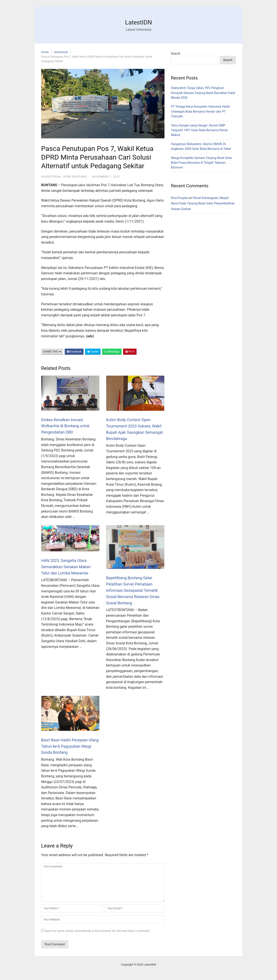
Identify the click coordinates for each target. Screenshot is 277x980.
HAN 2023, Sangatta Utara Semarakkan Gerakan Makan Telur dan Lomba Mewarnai (66, 567)
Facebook (74, 352)
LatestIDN (138, 22)
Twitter (93, 352)
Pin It (130, 352)
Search (176, 53)
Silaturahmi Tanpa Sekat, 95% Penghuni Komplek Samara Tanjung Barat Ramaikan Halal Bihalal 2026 (203, 93)
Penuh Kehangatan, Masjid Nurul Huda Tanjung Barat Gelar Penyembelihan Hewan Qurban (203, 203)
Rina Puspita (179, 198)
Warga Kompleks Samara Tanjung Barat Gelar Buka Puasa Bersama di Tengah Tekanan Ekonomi (201, 163)
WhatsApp (112, 352)
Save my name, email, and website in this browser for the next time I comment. (97, 931)
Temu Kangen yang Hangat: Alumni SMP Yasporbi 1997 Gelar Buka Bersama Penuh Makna (199, 130)
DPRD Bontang (75, 177)
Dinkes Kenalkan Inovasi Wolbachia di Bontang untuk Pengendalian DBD (65, 426)
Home (45, 52)
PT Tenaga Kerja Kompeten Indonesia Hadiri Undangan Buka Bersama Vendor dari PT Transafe (201, 111)
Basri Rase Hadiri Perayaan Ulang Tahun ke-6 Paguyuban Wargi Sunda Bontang (70, 746)
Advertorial (61, 52)
